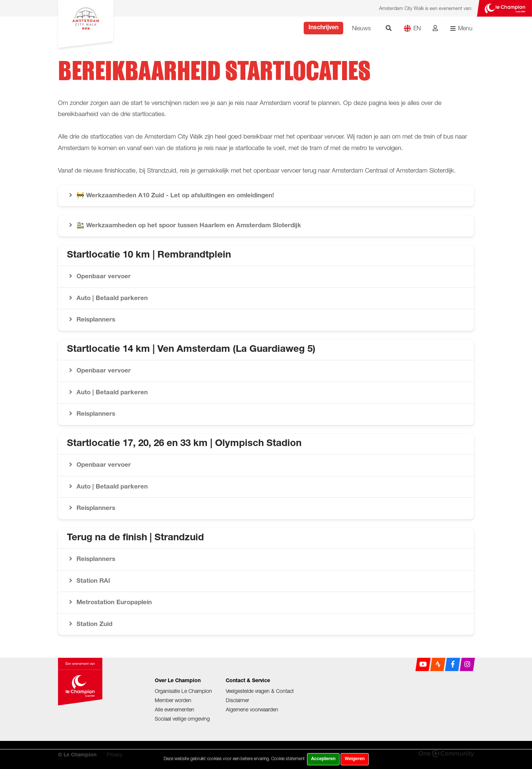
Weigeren (355, 759)
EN (412, 28)
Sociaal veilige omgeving (182, 719)
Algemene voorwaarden (252, 709)
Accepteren (323, 759)
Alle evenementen (175, 709)
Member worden (173, 700)
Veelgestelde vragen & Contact (260, 691)
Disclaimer (237, 700)
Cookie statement (288, 758)
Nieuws (362, 28)
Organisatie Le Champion (183, 691)
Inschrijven (323, 28)
